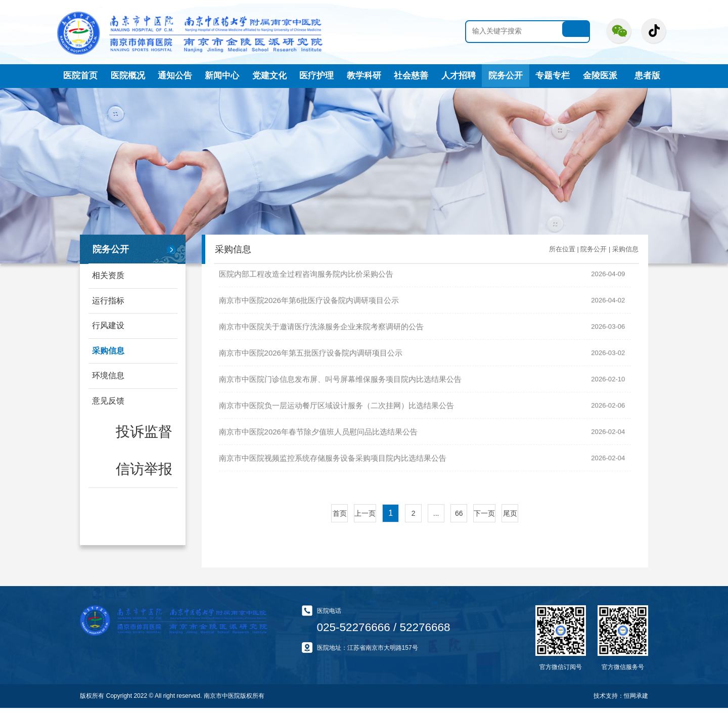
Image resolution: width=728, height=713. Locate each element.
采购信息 (109, 356)
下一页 (484, 518)
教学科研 (364, 75)
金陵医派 (600, 75)
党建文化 (269, 75)
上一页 (365, 518)
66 (459, 518)
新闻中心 (222, 75)
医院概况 (128, 75)
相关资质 (109, 275)
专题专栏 (553, 75)
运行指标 (109, 302)
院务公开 (506, 75)
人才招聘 (459, 75)
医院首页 (80, 75)
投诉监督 (116, 431)
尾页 (510, 518)
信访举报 (116, 449)
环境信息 (109, 382)
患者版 (647, 75)
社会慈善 (411, 75)
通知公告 (175, 75)
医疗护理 (316, 75)
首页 (340, 518)
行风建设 (109, 329)
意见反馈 (109, 409)
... (436, 518)
